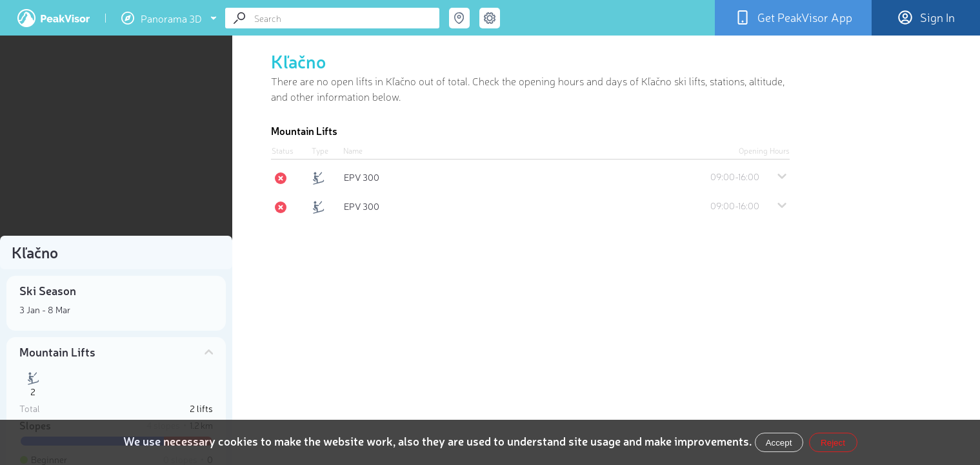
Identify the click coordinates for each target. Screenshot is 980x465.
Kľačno (298, 61)
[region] (116, 139)
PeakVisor (54, 18)
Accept (779, 443)
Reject (833, 443)
